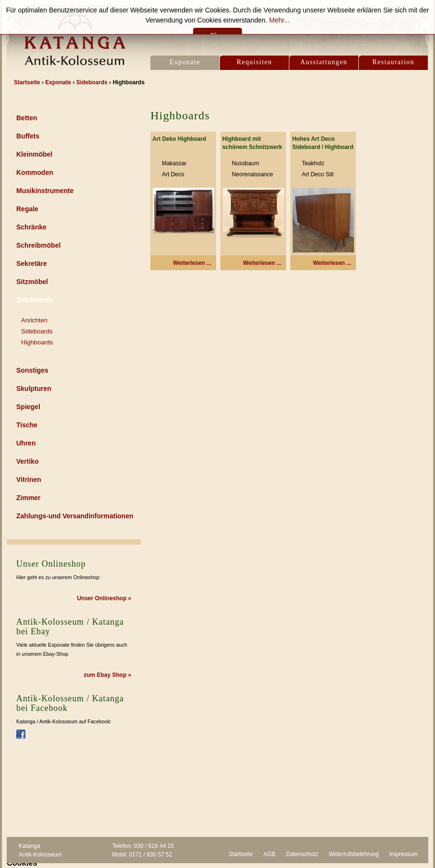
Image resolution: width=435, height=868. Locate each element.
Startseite (241, 854)
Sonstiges (32, 370)
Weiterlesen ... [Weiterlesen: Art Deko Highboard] (192, 263)
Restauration (393, 62)
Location (218, 10)
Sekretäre (32, 263)
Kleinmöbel (34, 154)
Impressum (404, 854)
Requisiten (254, 62)
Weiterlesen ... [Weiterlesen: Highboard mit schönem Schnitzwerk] (262, 263)
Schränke (31, 227)
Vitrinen (29, 480)
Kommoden (35, 172)
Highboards (37, 342)
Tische (27, 425)
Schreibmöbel (39, 245)
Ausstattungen (324, 62)
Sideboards (34, 300)
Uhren (26, 443)
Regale (27, 209)
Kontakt (183, 10)
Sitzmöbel (32, 282)
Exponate (185, 62)
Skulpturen (34, 388)
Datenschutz (302, 854)
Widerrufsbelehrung (354, 854)
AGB (269, 854)
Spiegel (28, 407)
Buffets (28, 136)
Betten (27, 118)
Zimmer (29, 498)
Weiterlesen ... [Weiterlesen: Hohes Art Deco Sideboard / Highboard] (332, 263)
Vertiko (28, 461)
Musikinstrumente (45, 191)
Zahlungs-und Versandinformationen (75, 516)
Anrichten (34, 320)
